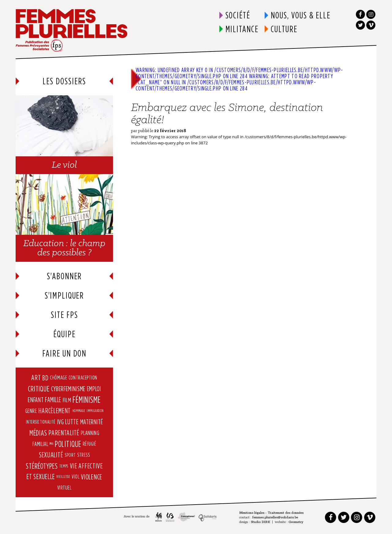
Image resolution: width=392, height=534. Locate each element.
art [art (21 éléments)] (36, 378)
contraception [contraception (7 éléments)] (83, 378)
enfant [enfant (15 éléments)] (36, 400)
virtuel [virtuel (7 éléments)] (64, 488)
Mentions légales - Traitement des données (271, 513)
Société (238, 15)
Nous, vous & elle (301, 15)
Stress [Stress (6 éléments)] (83, 455)
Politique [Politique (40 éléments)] (68, 444)
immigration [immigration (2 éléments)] (95, 411)
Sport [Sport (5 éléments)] (70, 455)
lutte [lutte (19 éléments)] (72, 422)
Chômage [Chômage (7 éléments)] (58, 378)
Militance (242, 29)
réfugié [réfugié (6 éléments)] (90, 444)
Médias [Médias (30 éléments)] (38, 433)
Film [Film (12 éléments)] (67, 400)
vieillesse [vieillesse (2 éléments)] (63, 477)
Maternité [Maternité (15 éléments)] (92, 422)
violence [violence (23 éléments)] (92, 477)
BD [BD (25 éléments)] (45, 378)
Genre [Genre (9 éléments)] (31, 411)
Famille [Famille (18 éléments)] (53, 400)
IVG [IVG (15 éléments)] (60, 422)
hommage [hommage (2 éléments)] (79, 411)
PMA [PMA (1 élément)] (51, 444)
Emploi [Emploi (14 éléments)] (94, 389)
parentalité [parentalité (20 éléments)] (64, 433)
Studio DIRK (260, 522)
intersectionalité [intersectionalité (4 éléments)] (41, 422)
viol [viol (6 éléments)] (75, 477)
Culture (284, 29)
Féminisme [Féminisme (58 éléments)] (87, 400)
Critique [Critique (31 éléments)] (39, 389)
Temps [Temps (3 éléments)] (64, 465)
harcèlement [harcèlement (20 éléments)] (55, 411)
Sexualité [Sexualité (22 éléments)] (51, 455)
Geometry (296, 522)
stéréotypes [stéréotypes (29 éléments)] (42, 465)
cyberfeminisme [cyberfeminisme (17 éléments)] (68, 389)
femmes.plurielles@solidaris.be (275, 518)
